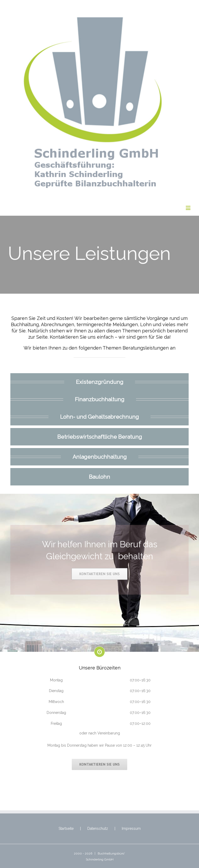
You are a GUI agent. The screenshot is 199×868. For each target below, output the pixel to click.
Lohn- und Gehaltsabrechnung (99, 417)
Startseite (66, 828)
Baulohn (99, 477)
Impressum (131, 828)
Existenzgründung (99, 382)
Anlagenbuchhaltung (99, 457)
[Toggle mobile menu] (189, 208)
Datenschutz (98, 828)
